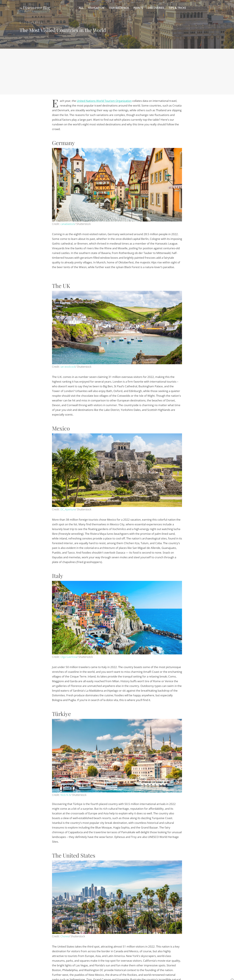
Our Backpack (119, 8)
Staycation (96, 8)
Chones (65, 936)
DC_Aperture (68, 509)
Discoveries (156, 8)
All (81, 8)
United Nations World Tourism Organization (104, 101)
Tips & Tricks (177, 8)
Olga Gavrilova (69, 657)
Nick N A (65, 795)
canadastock (68, 224)
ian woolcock (68, 367)
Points (138, 8)
